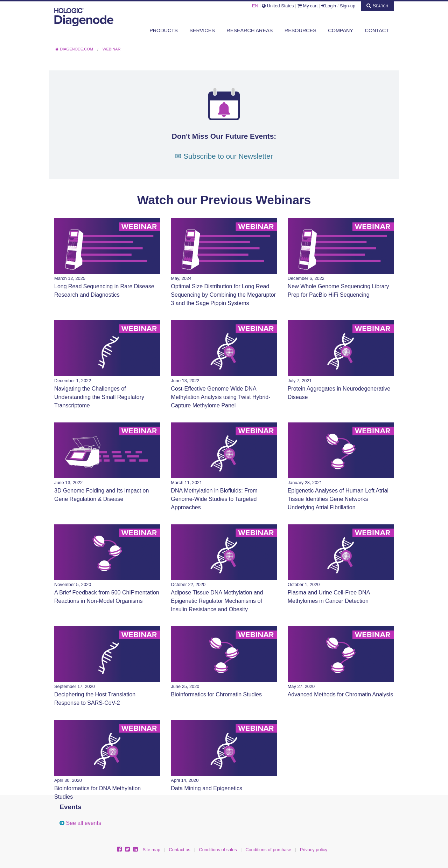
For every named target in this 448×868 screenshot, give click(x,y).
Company (341, 30)
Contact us (180, 850)
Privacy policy (314, 850)
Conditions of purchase (268, 850)
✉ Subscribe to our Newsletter (224, 156)
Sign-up (348, 6)
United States (278, 6)
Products (164, 30)
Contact (377, 30)
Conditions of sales (218, 850)
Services (202, 30)
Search (377, 6)
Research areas (250, 30)
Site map (151, 850)
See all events (83, 823)
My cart (308, 6)
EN (255, 6)
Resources (300, 30)
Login (329, 6)
